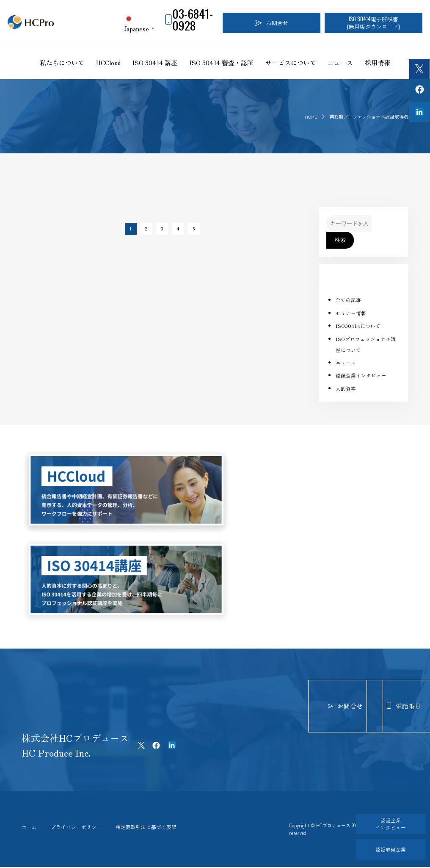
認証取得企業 (387, 849)
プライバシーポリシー (81, 828)
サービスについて (291, 62)
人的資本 (347, 388)
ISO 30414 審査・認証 (221, 62)
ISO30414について (359, 326)
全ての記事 (349, 300)
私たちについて (62, 62)
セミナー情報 (352, 313)
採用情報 (378, 62)
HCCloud (108, 62)
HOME (310, 116)
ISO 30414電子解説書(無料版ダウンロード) (373, 23)
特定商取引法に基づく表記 (157, 828)
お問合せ (272, 23)
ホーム (30, 828)
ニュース (340, 62)
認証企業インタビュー (363, 375)
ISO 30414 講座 (155, 62)
